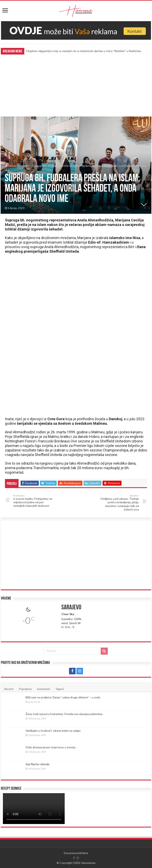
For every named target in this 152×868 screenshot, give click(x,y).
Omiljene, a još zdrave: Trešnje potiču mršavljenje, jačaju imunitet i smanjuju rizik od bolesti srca (118, 503)
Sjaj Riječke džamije (38, 764)
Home (10, 166)
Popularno (25, 689)
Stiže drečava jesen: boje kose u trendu (51, 747)
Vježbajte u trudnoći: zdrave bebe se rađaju (53, 731)
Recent (9, 689)
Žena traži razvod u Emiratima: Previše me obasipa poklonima (64, 714)
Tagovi (59, 689)
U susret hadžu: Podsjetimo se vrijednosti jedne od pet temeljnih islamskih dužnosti (34, 501)
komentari (44, 689)
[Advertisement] (76, 85)
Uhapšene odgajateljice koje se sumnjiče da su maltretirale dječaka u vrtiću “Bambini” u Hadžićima (84, 51)
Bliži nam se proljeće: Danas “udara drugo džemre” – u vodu (63, 697)
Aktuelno (24, 166)
